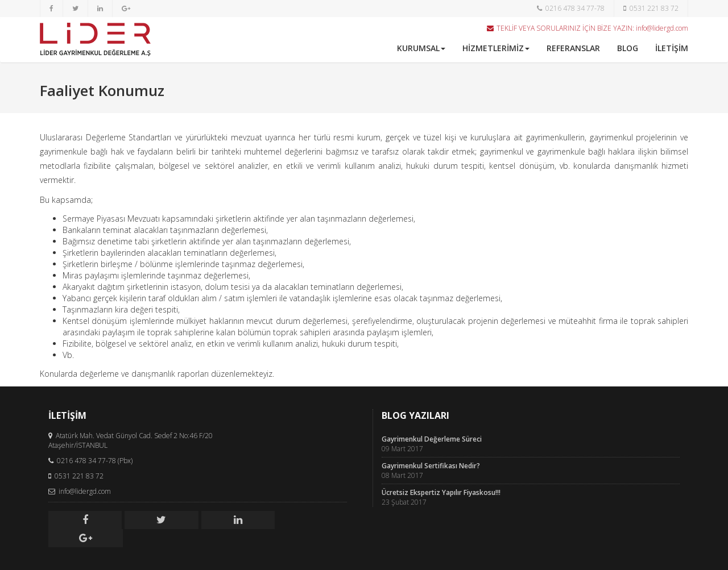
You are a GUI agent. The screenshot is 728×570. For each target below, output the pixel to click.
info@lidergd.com (662, 28)
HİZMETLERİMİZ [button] (496, 48)
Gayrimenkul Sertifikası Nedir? (431, 466)
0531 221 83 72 (651, 8)
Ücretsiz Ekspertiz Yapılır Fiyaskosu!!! (441, 492)
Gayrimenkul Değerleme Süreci (432, 439)
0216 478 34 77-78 (571, 8)
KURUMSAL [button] (421, 48)
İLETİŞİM (672, 48)
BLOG (628, 48)
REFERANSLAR (573, 48)
